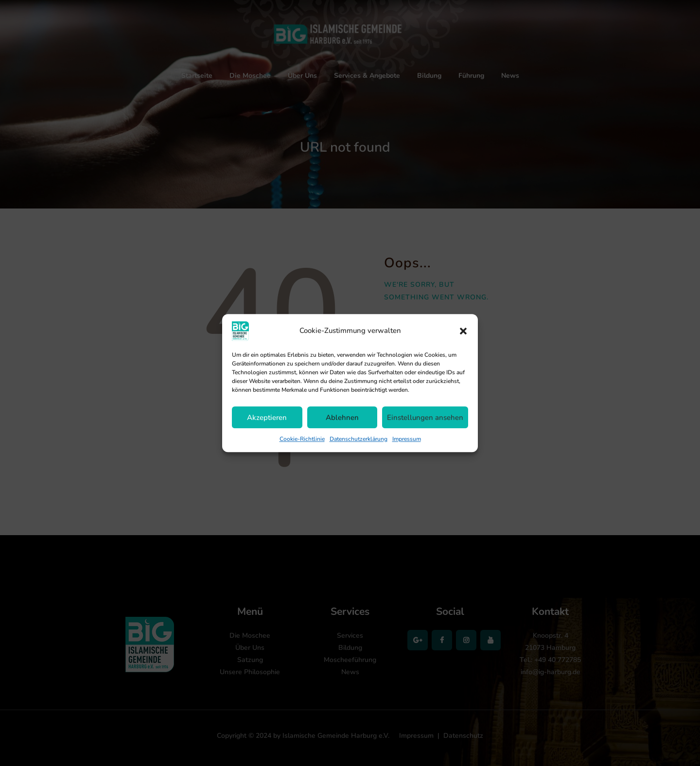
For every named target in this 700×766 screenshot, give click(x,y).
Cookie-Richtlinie (302, 439)
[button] (463, 331)
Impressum (407, 439)
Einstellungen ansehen (425, 418)
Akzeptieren (267, 418)
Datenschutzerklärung (359, 439)
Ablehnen (342, 418)
